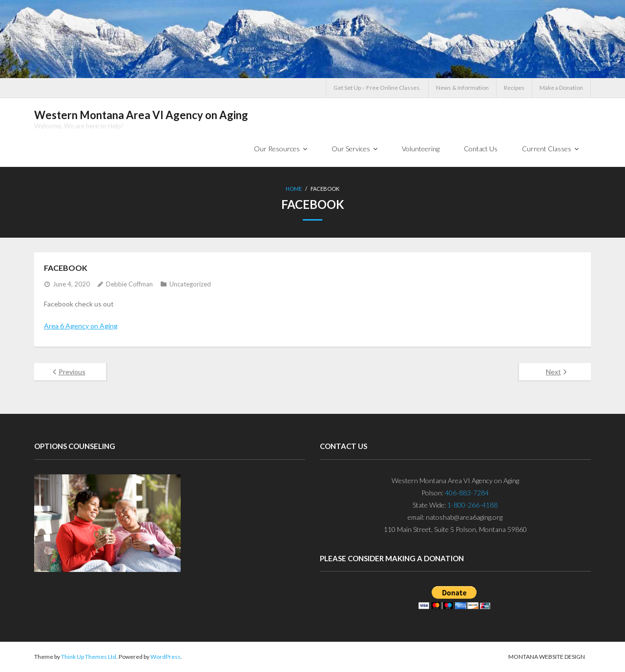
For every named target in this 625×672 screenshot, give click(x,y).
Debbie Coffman (129, 284)
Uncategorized (190, 284)
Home (294, 189)
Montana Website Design (547, 657)
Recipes (514, 88)
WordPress (166, 657)
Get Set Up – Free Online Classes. (377, 88)
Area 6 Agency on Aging (81, 326)
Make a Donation (561, 88)
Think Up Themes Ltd (89, 657)
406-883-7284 (467, 493)
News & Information (462, 88)
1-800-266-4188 (472, 505)
